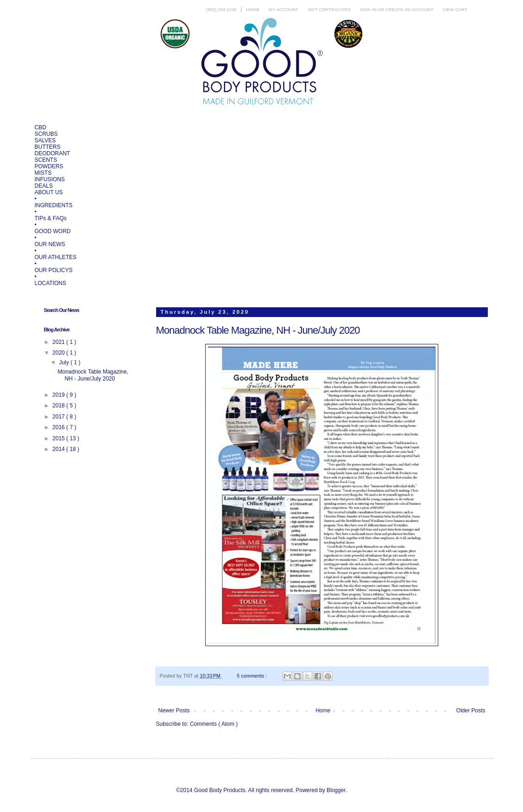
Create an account (409, 10)
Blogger (336, 790)
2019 (59, 395)
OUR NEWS (50, 244)
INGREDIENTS (54, 205)
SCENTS (46, 160)
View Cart (455, 10)
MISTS (43, 173)
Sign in (369, 10)
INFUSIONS (50, 179)
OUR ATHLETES (56, 257)
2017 (59, 417)
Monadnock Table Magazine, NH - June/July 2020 (258, 330)
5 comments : (252, 676)
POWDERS (49, 166)
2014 (59, 449)
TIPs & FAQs (51, 218)
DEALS (44, 186)
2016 (59, 427)
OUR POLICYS (54, 270)
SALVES (45, 140)
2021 (59, 342)
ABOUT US (49, 192)
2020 (59, 353)
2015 (59, 438)
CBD (41, 127)
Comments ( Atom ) (214, 724)
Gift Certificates (329, 10)
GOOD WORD (53, 231)
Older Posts (471, 710)
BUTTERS (48, 147)
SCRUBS (46, 134)
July (65, 362)
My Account (284, 10)
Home (253, 10)
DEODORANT (53, 153)
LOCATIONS (50, 283)
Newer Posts (174, 710)
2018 (59, 406)
